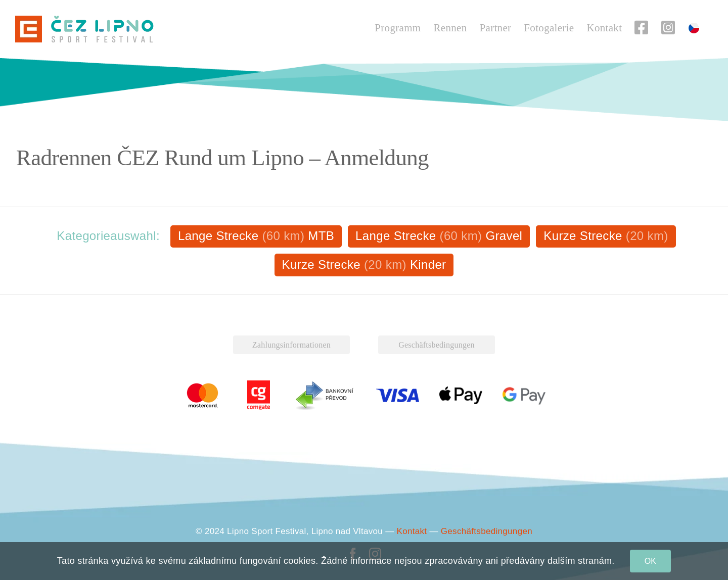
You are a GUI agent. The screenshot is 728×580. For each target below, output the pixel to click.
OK (651, 561)
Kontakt (412, 531)
